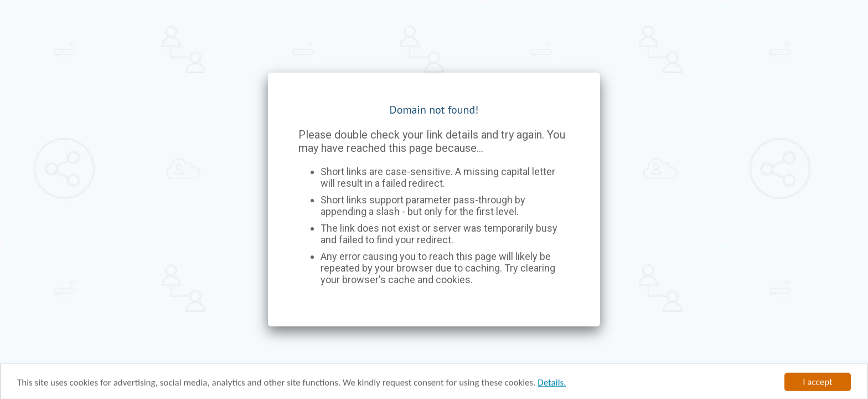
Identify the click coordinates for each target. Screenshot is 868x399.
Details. (552, 384)
